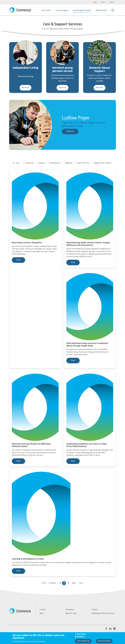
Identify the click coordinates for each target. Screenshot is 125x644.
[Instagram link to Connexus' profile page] (114, 629)
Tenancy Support (62, 11)
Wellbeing (69, 163)
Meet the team (71, 613)
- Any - (18, 163)
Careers (103, 2)
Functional (81, 634)
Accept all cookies (104, 641)
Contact (112, 2)
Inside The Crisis (83, 163)
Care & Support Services (82, 11)
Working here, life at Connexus (103, 613)
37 (65, 584)
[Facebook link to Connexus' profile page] (106, 629)
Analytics (81, 637)
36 (61, 584)
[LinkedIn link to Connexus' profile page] (110, 629)
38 (69, 584)
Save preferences (83, 641)
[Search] (114, 10)
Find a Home (46, 11)
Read (18, 260)
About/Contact (101, 11)
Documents (70, 610)
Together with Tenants (103, 163)
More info (25, 88)
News (95, 2)
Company (41, 163)
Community (29, 163)
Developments (55, 163)
